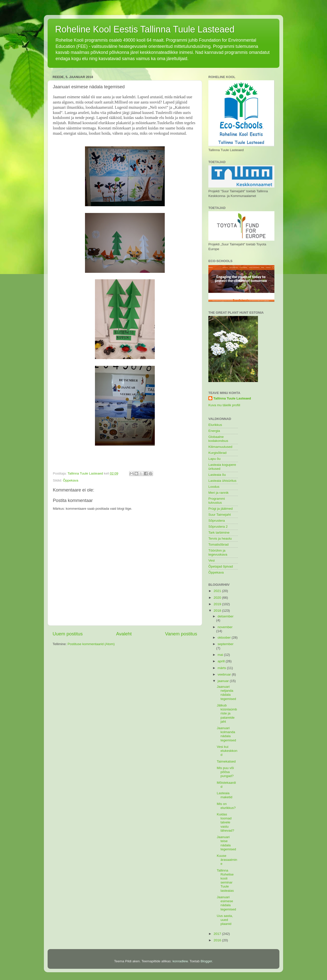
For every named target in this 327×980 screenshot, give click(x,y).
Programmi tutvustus (217, 501)
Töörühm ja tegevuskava (218, 552)
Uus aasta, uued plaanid (225, 920)
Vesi (212, 560)
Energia (214, 431)
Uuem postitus (68, 634)
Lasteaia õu (217, 475)
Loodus (214, 487)
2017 (218, 934)
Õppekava (71, 480)
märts (222, 668)
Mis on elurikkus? (226, 806)
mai (221, 655)
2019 (218, 604)
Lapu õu (214, 459)
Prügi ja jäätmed (221, 509)
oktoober (225, 637)
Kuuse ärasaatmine (227, 860)
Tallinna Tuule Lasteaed (232, 398)
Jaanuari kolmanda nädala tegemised (226, 734)
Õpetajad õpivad (221, 566)
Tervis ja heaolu (220, 539)
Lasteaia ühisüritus (222, 481)
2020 (218, 598)
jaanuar (224, 681)
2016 (218, 940)
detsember (226, 616)
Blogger (206, 961)
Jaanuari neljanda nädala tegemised (226, 693)
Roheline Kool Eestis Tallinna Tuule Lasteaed (145, 29)
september (226, 644)
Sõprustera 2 (218, 527)
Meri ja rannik (218, 493)
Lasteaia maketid (225, 795)
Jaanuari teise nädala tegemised (226, 843)
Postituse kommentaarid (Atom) (91, 644)
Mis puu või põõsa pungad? (225, 772)
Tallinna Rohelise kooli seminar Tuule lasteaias (225, 881)
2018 (218, 611)
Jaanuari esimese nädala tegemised (226, 903)
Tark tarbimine (219, 533)
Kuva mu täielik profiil (224, 405)
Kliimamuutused (220, 447)
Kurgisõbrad (217, 453)
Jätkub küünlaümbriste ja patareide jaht (227, 713)
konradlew (180, 961)
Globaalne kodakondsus (218, 439)
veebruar (225, 674)
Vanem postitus (181, 634)
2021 (218, 591)
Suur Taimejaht (220, 515)
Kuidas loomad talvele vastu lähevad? (226, 822)
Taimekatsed (226, 761)
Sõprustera (217, 521)
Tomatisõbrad (218, 544)
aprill (222, 661)
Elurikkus (215, 425)
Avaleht (124, 634)
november (225, 627)
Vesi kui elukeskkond (227, 751)
